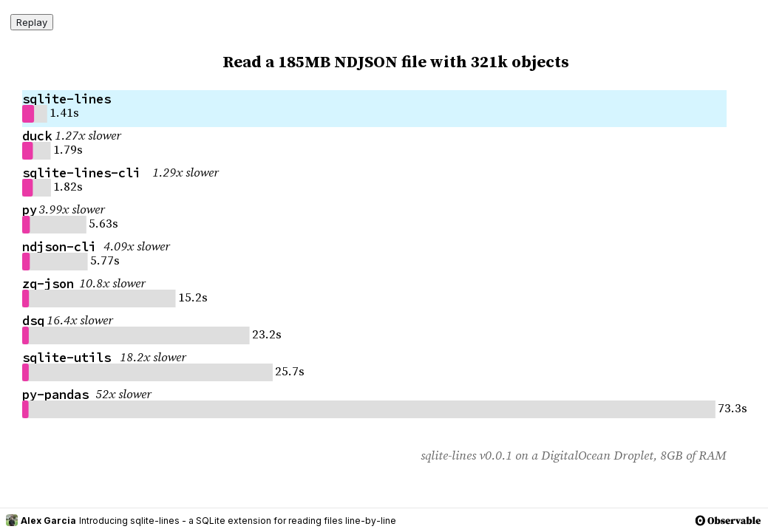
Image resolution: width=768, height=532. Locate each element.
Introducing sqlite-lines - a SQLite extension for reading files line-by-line (238, 521)
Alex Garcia (41, 520)
